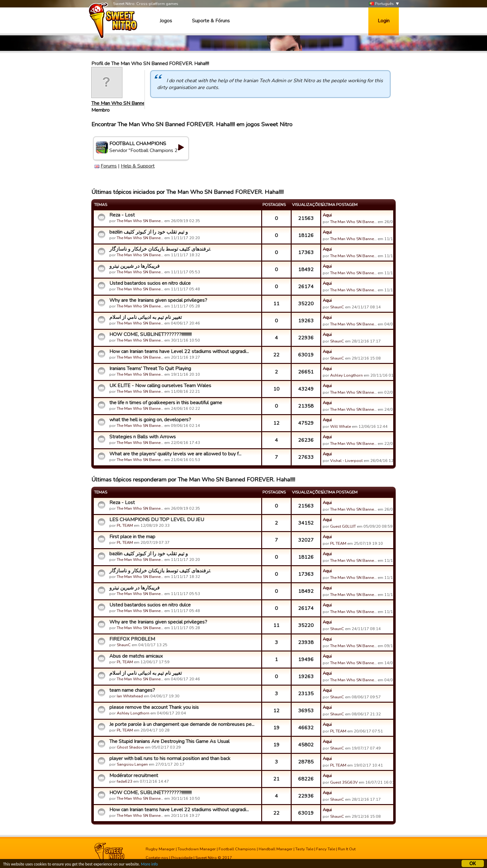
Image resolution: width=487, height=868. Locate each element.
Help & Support (138, 166)
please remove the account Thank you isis (154, 707)
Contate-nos (157, 858)
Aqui (327, 215)
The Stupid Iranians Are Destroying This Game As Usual (169, 741)
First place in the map (132, 537)
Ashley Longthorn (346, 375)
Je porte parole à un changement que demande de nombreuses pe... (182, 724)
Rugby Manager (160, 849)
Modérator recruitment (134, 776)
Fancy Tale (326, 849)
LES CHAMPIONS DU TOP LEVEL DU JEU (157, 520)
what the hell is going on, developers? (150, 420)
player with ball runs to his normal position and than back (170, 758)
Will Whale (341, 427)
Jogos (166, 21)
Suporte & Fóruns (211, 21)
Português (381, 4)
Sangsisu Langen (132, 764)
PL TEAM (125, 526)
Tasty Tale (304, 849)
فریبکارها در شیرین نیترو (134, 266)
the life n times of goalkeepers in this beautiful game (166, 403)
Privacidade (182, 858)
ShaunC (337, 307)
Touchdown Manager (197, 849)
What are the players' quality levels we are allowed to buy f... (175, 454)
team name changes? (132, 690)
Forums (109, 166)
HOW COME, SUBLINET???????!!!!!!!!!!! (150, 334)
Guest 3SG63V (344, 782)
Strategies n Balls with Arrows (143, 437)
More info (149, 865)
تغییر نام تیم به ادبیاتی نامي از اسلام (146, 317)
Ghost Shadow (130, 747)
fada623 (125, 781)
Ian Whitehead (130, 696)
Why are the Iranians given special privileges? (158, 300)
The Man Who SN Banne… (120, 103)
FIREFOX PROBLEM (132, 639)
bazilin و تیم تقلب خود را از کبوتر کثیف (149, 232)
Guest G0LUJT (343, 526)
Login (384, 21)
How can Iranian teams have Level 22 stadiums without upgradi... (179, 351)
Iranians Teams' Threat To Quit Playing (150, 369)
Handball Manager (276, 849)
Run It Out (347, 849)
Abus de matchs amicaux (136, 656)
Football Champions (237, 849)
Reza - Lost (122, 215)
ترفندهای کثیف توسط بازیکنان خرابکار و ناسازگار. (160, 249)
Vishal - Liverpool (346, 461)
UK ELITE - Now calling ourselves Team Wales (160, 386)
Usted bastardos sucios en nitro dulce (150, 283)
